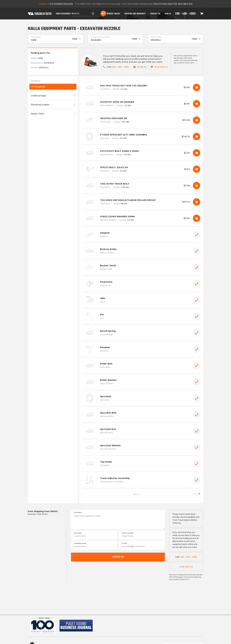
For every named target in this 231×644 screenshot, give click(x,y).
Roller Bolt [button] (141, 365)
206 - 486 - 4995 (185, 14)
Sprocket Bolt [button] (141, 415)
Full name (78, 533)
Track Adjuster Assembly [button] (141, 480)
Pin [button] (141, 316)
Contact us (118, 557)
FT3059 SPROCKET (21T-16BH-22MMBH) (141, 136)
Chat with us (186, 567)
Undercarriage (53, 96)
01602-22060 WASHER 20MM (141, 218)
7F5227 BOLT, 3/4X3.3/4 (141, 169)
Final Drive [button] (141, 284)
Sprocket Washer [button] (141, 447)
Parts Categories (63, 14)
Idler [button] (141, 300)
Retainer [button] (141, 349)
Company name (80, 543)
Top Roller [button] (141, 464)
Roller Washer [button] (141, 382)
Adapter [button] (141, 235)
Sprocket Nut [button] (141, 431)
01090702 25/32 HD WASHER (141, 104)
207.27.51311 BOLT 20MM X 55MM (141, 153)
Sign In (168, 14)
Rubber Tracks (113, 14)
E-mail (125, 543)
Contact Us (155, 14)
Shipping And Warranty (135, 14)
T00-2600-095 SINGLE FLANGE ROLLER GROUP (141, 202)
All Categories (38, 87)
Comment (78, 512)
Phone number (128, 533)
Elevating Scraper (53, 105)
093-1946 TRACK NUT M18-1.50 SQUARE (141, 87)
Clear (75, 39)
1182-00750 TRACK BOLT (141, 186)
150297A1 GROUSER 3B (141, 120)
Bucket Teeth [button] (141, 267)
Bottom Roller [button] (141, 251)
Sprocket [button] (141, 398)
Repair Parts (53, 114)
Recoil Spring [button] (141, 333)
